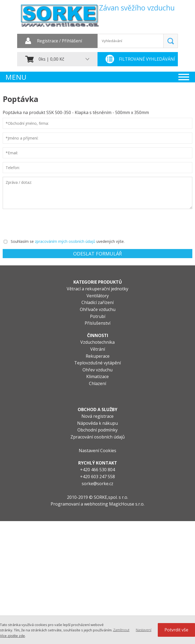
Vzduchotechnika (97, 342)
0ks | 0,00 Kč (51, 59)
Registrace (48, 41)
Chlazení (97, 383)
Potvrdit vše (176, 630)
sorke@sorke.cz (97, 484)
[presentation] (43, 223)
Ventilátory (98, 296)
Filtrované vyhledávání (147, 59)
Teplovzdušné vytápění (97, 363)
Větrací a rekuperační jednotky (97, 289)
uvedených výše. (110, 241)
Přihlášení (72, 41)
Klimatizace (97, 376)
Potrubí (98, 316)
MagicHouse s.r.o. (127, 504)
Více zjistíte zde (12, 636)
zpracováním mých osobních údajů (65, 241)
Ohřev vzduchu (97, 370)
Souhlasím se (22, 241)
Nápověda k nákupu (97, 423)
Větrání (98, 349)
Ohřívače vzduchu (98, 309)
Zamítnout (121, 630)
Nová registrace (97, 416)
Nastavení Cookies (97, 451)
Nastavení (144, 630)
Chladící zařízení (97, 302)
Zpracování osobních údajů (98, 437)
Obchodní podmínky (97, 430)
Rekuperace (98, 356)
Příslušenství (97, 323)
